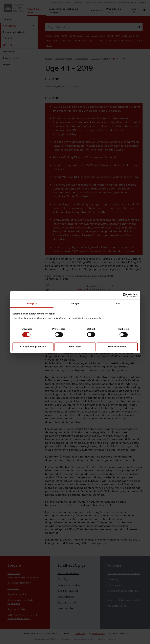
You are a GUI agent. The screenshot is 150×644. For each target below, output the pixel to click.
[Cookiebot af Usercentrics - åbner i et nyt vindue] (125, 295)
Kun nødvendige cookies (33, 347)
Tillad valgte (75, 347)
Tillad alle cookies (117, 347)
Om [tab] (118, 303)
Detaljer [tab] (75, 303)
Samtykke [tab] (32, 303)
